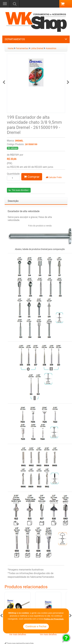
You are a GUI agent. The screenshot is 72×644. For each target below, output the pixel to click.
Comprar (32, 177)
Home (11, 48)
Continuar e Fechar (36, 626)
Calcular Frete (54, 177)
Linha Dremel (37, 48)
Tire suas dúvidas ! (19, 190)
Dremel (19, 141)
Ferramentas (22, 48)
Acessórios (51, 48)
